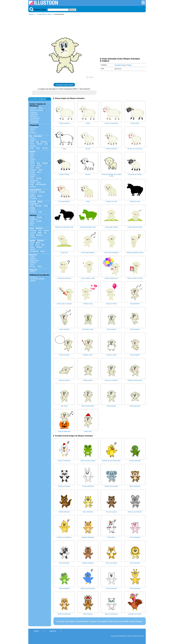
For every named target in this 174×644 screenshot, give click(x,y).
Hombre (39, 247)
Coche (33, 217)
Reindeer (34, 112)
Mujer (32, 247)
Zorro (39, 172)
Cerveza (33, 212)
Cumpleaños (35, 118)
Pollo (32, 184)
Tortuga (39, 178)
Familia (32, 240)
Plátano (33, 208)
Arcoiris (45, 148)
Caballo (45, 163)
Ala (45, 233)
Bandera (39, 235)
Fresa (46, 206)
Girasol (33, 140)
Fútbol (32, 257)
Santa (40, 108)
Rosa (32, 138)
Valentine (34, 116)
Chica (37, 245)
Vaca (38, 163)
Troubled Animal (42, 14)
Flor (31, 136)
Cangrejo (42, 192)
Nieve (38, 148)
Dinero (33, 272)
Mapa (32, 235)
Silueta (33, 281)
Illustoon (31, 14)
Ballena (33, 196)
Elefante (33, 170)
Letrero (33, 237)
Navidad (33, 108)
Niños (38, 242)
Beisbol (33, 259)
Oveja (39, 165)
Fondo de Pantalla (37, 279)
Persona (40, 240)
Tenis (32, 264)
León (32, 168)
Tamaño (39, 144)
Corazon (33, 231)
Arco (40, 231)
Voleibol (33, 262)
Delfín (40, 196)
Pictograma (34, 251)
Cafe (40, 212)
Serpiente (34, 180)
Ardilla (32, 172)
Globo (40, 233)
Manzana (38, 206)
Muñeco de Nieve (37, 110)
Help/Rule (53, 631)
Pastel (32, 210)
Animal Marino (35, 190)
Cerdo (32, 163)
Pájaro (33, 182)
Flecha (46, 231)
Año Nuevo (34, 120)
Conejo (33, 174)
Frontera (33, 277)
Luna (46, 144)
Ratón (32, 176)
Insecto (33, 187)
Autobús (33, 219)
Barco (32, 223)
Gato (32, 153)
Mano (43, 251)
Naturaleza (38, 136)
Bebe (32, 242)
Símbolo (39, 228)
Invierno (33, 133)
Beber (40, 202)
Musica (33, 266)
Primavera (34, 127)
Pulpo (32, 194)
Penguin (33, 198)
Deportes (33, 255)
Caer (32, 131)
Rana (32, 178)
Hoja (37, 142)
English (36, 631)
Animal (32, 151)
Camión (39, 217)
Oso (32, 157)
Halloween (34, 114)
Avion (32, 221)
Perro (32, 155)
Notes (40, 266)
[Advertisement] (123, 37)
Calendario (34, 122)
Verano (33, 129)
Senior (33, 249)
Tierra (32, 144)
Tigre (38, 168)
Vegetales (34, 204)
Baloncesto (34, 260)
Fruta (32, 206)
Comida (33, 202)
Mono (32, 161)
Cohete (39, 221)
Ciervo (33, 165)
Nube (32, 148)
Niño (32, 245)
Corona (33, 233)
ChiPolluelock (41, 184)
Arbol (32, 142)
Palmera (44, 142)
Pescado (33, 192)
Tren (32, 225)
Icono (32, 228)
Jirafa (40, 170)
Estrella (33, 146)
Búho (38, 182)
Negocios (33, 270)
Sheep (50, 14)
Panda (33, 159)
